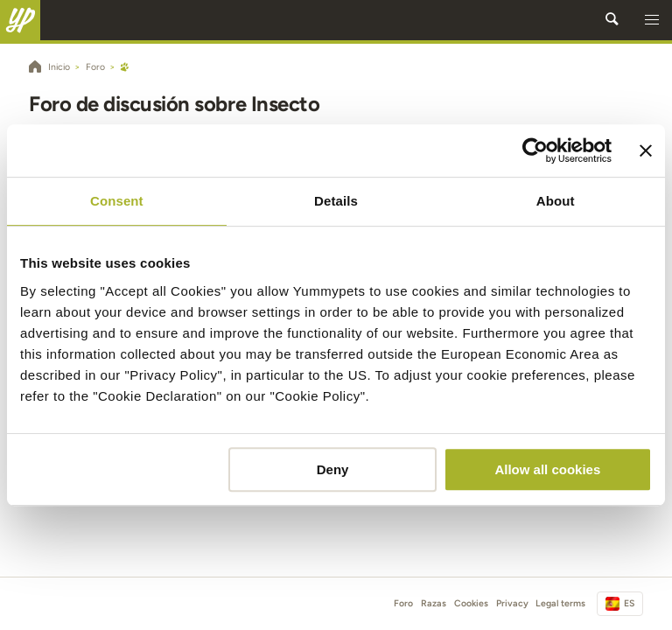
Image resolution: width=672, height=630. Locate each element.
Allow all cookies (547, 469)
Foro (403, 603)
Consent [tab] (117, 201)
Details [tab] (336, 201)
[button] (652, 20)
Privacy (512, 603)
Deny (333, 469)
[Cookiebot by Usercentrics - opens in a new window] (535, 150)
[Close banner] (646, 150)
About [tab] (556, 201)
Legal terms (560, 603)
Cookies (471, 603)
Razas (434, 603)
